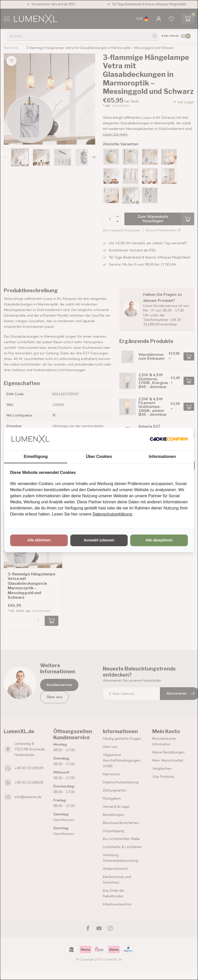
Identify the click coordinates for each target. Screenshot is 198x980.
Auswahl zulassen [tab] (99, 540)
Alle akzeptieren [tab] (159, 540)
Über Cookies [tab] (99, 457)
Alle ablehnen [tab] (39, 540)
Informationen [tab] (162, 457)
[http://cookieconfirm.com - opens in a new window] (169, 439)
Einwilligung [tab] (36, 457)
